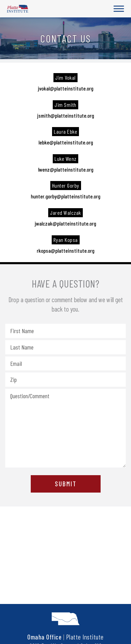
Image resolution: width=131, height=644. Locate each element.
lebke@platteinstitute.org (66, 142)
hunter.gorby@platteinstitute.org (65, 196)
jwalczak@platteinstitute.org (65, 223)
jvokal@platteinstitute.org (66, 88)
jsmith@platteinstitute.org (66, 115)
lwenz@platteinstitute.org (66, 169)
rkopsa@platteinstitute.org (65, 250)
